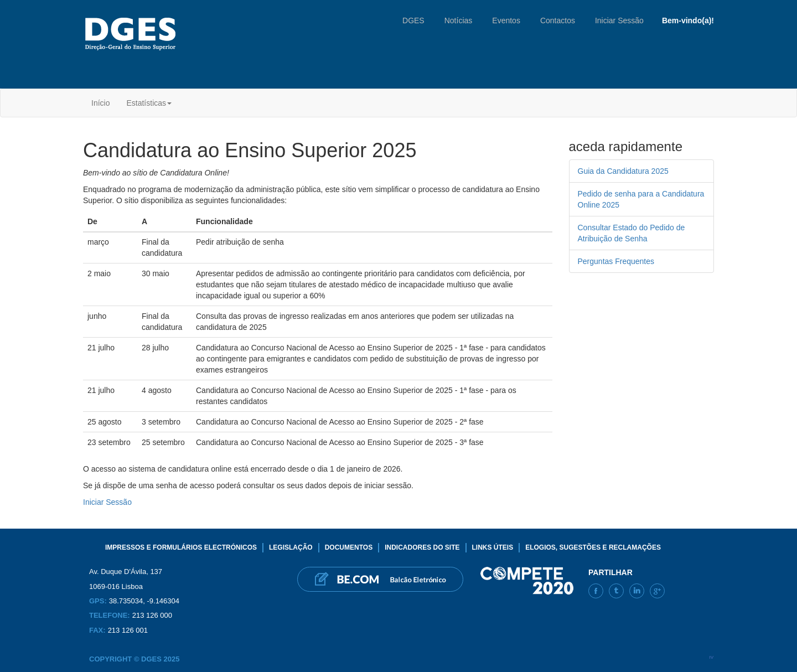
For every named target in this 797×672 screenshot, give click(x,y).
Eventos (506, 20)
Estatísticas (149, 103)
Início (100, 103)
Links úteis (493, 547)
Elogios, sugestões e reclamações (593, 547)
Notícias (459, 20)
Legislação (291, 547)
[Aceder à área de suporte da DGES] (380, 579)
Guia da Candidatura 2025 (623, 171)
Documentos (349, 547)
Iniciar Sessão (619, 20)
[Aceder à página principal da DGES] (132, 34)
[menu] (131, 103)
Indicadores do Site (422, 547)
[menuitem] (100, 103)
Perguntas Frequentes (616, 261)
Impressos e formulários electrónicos (181, 547)
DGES (413, 20)
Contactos (558, 20)
